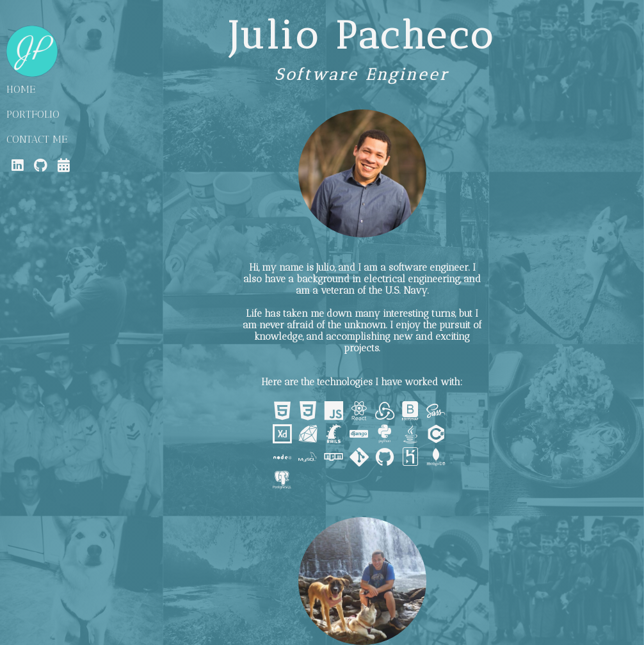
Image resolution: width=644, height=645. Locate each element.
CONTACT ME (37, 139)
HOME (21, 89)
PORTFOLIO (33, 114)
